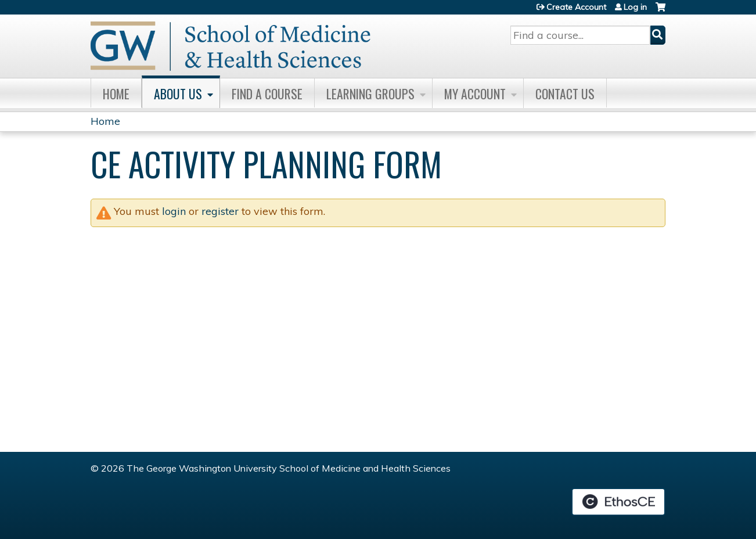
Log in (635, 7)
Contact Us (565, 94)
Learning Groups (370, 94)
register (220, 211)
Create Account (576, 7)
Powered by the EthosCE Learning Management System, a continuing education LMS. (618, 502)
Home (116, 94)
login (174, 211)
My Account (475, 94)
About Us (178, 94)
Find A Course (267, 94)
